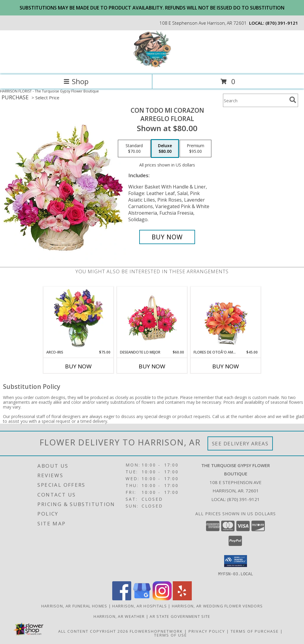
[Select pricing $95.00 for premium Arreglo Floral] (195, 149)
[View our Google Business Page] (142, 598)
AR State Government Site (180, 616)
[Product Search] (255, 100)
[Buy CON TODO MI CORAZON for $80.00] (167, 237)
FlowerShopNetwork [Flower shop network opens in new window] (156, 631)
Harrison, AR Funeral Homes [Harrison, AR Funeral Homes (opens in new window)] (74, 606)
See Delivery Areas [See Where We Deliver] (240, 443)
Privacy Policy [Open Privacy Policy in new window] (207, 631)
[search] (293, 100)
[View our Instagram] (162, 598)
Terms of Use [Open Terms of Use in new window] (171, 635)
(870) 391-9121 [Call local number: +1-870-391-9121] (282, 23)
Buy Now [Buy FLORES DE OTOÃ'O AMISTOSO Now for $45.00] (226, 366)
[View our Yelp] (182, 598)
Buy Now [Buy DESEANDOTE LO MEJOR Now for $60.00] (152, 366)
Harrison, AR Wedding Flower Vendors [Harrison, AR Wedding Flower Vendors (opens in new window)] (217, 606)
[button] (236, 561)
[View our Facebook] (122, 598)
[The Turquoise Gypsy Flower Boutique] (152, 66)
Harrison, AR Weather (119, 616)
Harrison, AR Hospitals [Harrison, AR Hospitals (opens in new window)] (140, 606)
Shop (76, 81)
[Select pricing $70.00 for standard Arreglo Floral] (134, 149)
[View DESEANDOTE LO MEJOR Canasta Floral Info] (152, 318)
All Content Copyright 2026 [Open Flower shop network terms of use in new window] (93, 631)
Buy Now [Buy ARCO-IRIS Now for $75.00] (78, 366)
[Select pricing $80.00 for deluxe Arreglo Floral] (165, 149)
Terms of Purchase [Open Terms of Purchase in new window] (255, 631)
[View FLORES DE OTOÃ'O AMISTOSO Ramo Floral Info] (226, 318)
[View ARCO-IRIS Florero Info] (79, 318)
